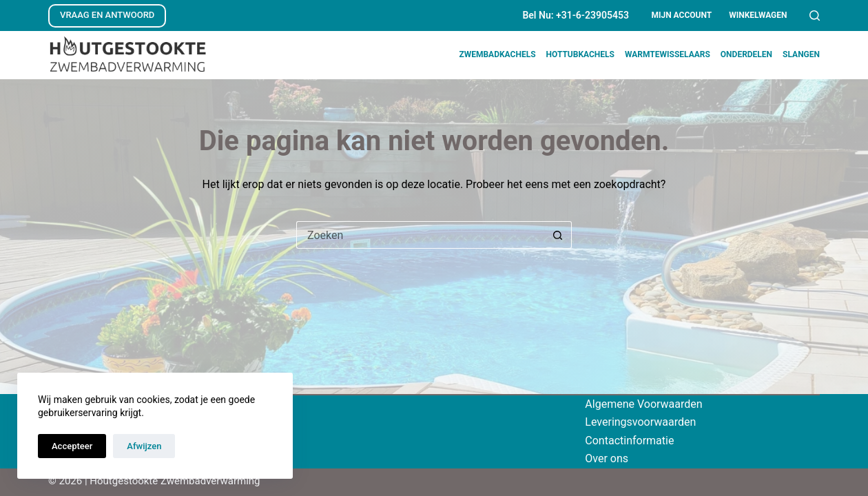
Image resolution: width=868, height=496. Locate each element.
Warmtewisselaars (668, 54)
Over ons (607, 458)
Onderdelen (746, 54)
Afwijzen (144, 446)
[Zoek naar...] (420, 235)
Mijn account (681, 15)
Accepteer (72, 446)
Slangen (801, 54)
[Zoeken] (815, 15)
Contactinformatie (629, 441)
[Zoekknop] (558, 235)
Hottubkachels (580, 54)
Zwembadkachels (497, 54)
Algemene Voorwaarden (643, 404)
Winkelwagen (758, 15)
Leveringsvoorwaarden (640, 422)
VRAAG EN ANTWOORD (107, 15)
